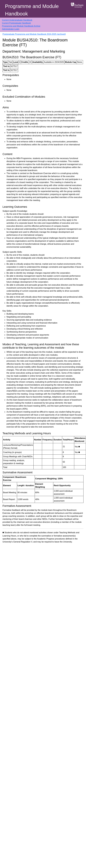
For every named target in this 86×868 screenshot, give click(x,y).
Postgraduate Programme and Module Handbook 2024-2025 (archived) (34, 34)
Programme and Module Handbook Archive (21, 26)
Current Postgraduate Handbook (16, 23)
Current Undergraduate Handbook (17, 20)
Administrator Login (11, 29)
